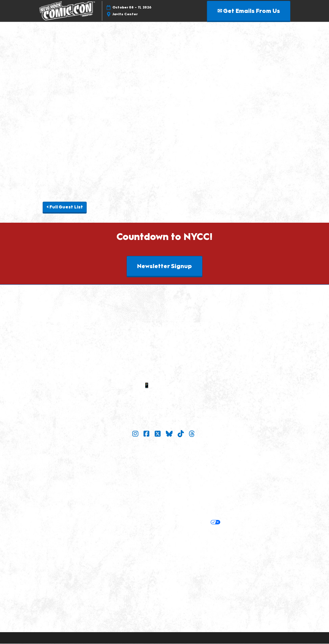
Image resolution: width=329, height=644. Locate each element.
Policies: (71, 509)
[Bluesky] (170, 434)
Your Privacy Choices (190, 523)
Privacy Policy (105, 523)
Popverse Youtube (165, 490)
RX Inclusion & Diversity (205, 545)
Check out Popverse (164, 482)
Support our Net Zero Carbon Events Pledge (149, 554)
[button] (249, 11)
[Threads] (193, 434)
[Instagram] (136, 434)
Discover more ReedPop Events (166, 537)
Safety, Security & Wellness (236, 509)
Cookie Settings (243, 523)
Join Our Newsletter (165, 448)
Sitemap (164, 402)
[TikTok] (182, 434)
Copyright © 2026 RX (165, 566)
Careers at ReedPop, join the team (134, 545)
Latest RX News (226, 537)
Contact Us (164, 394)
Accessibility (220, 554)
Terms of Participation (176, 509)
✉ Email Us (164, 377)
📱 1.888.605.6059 (165, 386)
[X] (159, 434)
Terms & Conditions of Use (115, 509)
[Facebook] (147, 434)
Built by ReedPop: (103, 537)
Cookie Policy (141, 523)
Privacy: (77, 523)
